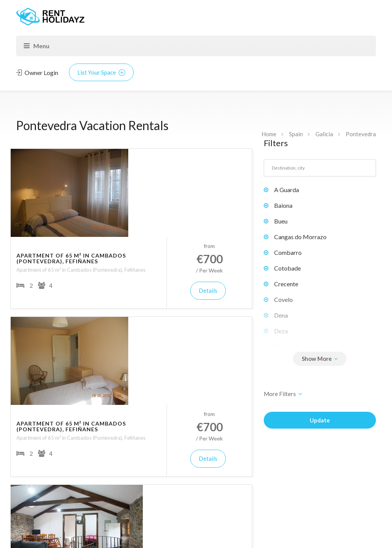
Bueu (281, 221)
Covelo (283, 299)
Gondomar (288, 347)
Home (269, 134)
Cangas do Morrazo (300, 237)
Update (320, 420)
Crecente (286, 284)
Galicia (324, 134)
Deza (281, 331)
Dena (281, 315)
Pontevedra (361, 134)
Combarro (288, 252)
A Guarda (287, 190)
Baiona (283, 205)
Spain (296, 134)
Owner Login (37, 73)
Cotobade (287, 268)
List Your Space (101, 72)
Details (223, 202)
